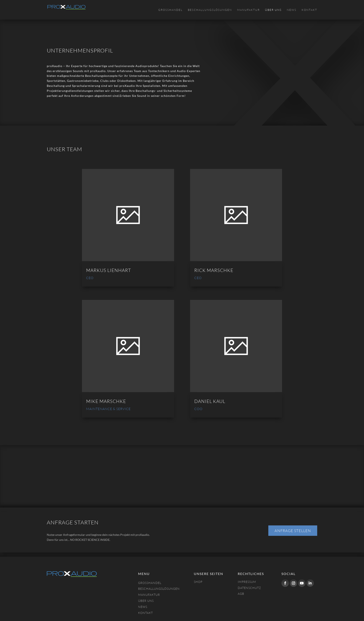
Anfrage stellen (293, 531)
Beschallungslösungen (210, 10)
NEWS (143, 607)
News (292, 10)
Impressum (247, 582)
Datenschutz (249, 588)
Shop (198, 582)
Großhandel (170, 10)
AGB (241, 594)
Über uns (273, 10)
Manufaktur (248, 10)
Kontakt (309, 10)
